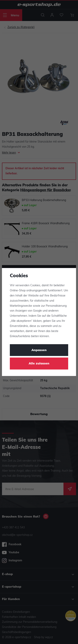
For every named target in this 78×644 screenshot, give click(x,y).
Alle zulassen (39, 364)
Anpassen (39, 350)
